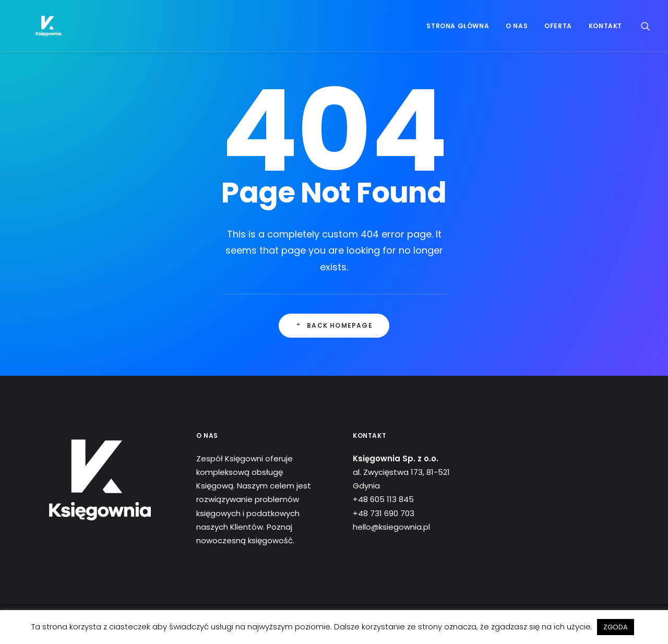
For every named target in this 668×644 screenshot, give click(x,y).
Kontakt (605, 32)
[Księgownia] (41, 32)
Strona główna (458, 32)
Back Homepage (334, 325)
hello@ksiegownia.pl (391, 527)
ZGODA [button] (616, 627)
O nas (517, 32)
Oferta (558, 32)
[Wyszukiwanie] (646, 32)
